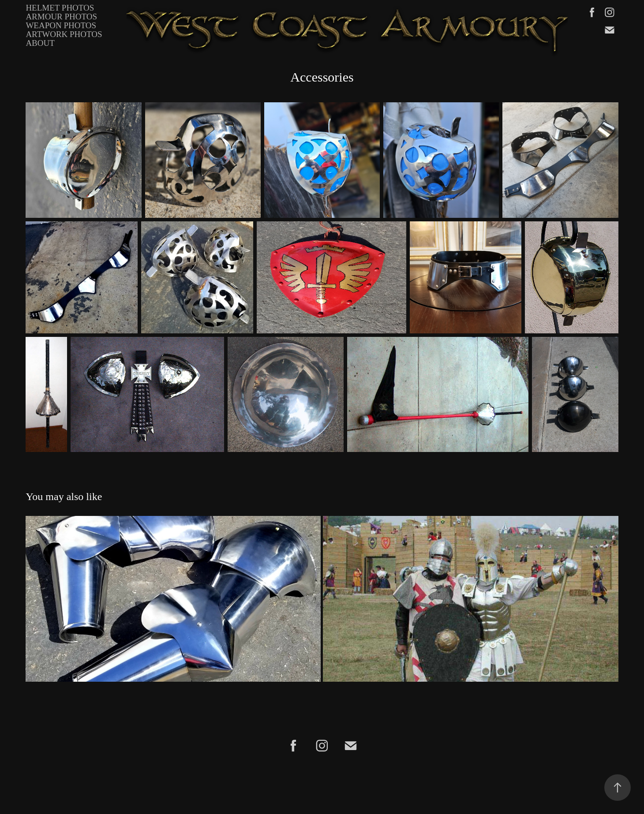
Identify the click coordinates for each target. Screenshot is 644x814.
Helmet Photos (60, 8)
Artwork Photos (64, 34)
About (40, 43)
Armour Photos (61, 17)
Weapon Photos (61, 25)
